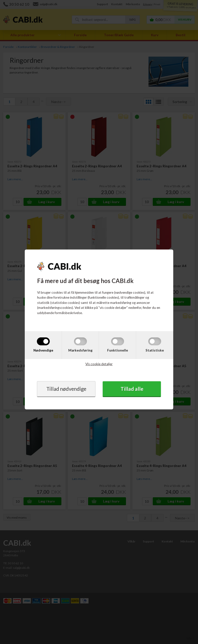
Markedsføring (80, 350)
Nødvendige (43, 350)
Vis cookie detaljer (99, 364)
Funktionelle (118, 350)
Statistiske (155, 350)
